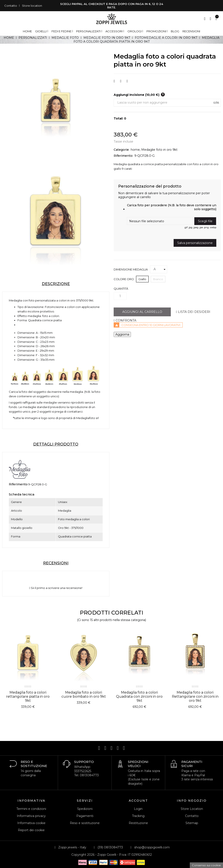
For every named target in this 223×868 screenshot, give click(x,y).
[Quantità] (120, 296)
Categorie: (122, 150)
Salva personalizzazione (195, 243)
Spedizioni (85, 809)
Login (138, 809)
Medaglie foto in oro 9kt (159, 150)
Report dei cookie (31, 830)
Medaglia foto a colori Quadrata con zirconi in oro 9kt (139, 696)
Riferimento (18, 484)
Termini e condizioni (31, 809)
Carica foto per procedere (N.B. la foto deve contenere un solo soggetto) (172, 207)
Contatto (11, 6)
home (135, 150)
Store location (32, 6)
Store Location (192, 809)
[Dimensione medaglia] (159, 269)
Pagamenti (85, 816)
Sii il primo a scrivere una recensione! (56, 588)
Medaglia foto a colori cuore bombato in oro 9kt (84, 694)
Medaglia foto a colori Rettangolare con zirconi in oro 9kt (195, 696)
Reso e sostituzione (85, 823)
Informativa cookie (31, 823)
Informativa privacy (31, 816)
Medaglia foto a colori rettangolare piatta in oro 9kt (28, 696)
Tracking (138, 816)
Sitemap (192, 823)
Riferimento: (123, 156)
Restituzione (138, 823)
